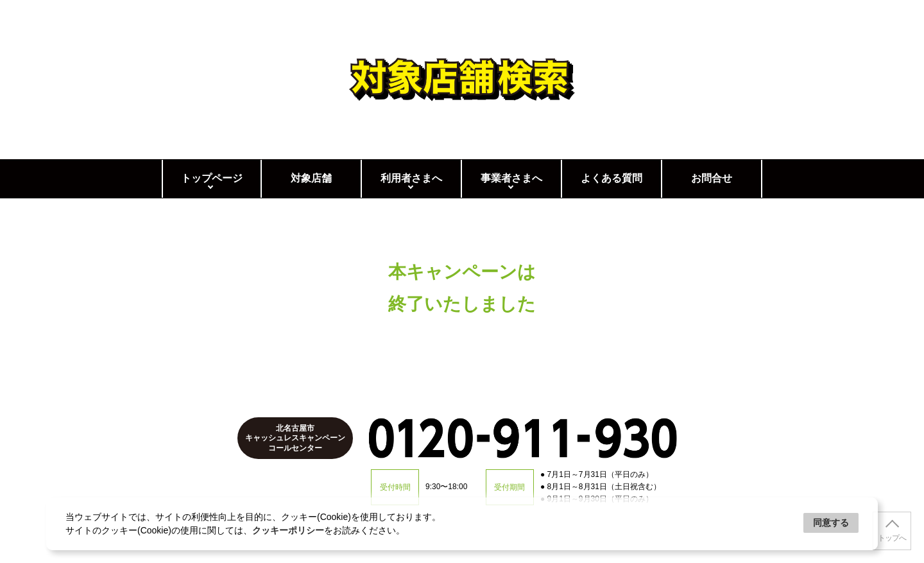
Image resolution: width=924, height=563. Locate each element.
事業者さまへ (511, 178)
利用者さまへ (411, 178)
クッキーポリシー (288, 530)
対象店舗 (311, 178)
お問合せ (712, 178)
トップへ (892, 538)
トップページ (212, 178)
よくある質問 (612, 178)
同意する (831, 523)
